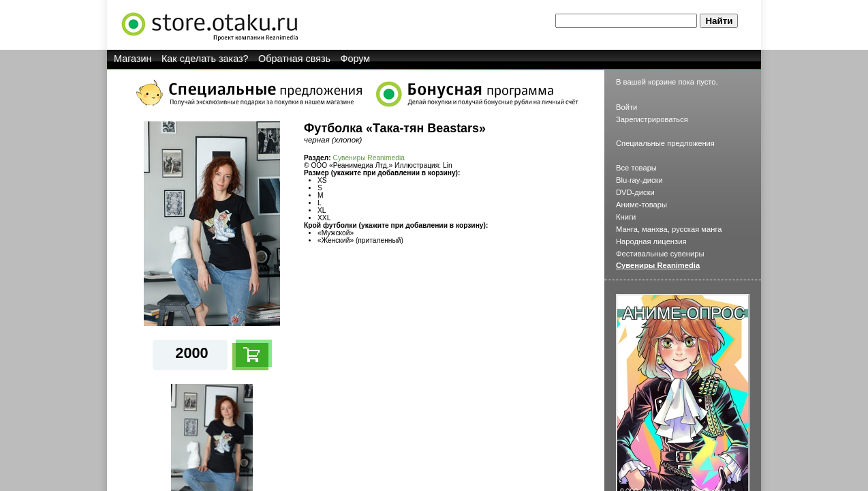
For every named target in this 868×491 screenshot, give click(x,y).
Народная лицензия (651, 241)
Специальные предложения (665, 143)
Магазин (133, 59)
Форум (356, 59)
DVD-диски (635, 192)
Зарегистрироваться (652, 119)
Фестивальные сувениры (660, 254)
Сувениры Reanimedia (369, 158)
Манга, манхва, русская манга (669, 229)
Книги (626, 217)
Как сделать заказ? (205, 59)
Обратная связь (294, 59)
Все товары (636, 168)
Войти (626, 107)
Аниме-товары (641, 205)
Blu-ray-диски (639, 180)
